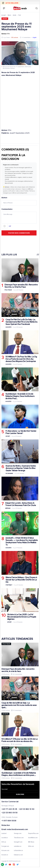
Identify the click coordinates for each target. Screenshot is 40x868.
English (35, 37)
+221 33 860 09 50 (10, 813)
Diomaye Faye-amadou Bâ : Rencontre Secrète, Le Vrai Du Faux (21, 286)
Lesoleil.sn (5, 838)
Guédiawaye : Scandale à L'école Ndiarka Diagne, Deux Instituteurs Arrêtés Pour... (20, 396)
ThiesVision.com (19, 838)
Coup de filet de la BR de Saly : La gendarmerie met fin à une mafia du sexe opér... (19, 705)
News (9, 15)
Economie (9, 473)
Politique (8, 290)
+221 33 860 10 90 (26, 809)
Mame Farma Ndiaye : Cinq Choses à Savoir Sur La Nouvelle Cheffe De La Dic (21, 580)
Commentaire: (19, 218)
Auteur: (19, 201)
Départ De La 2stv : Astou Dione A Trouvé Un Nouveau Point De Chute (21, 504)
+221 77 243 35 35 (9, 809)
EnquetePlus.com (33, 833)
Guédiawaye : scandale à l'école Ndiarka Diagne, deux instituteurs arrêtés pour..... (19, 774)
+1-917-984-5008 (9, 821)
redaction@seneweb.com (17, 829)
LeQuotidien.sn (18, 851)
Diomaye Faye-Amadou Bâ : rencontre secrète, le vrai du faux (18, 670)
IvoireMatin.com (33, 838)
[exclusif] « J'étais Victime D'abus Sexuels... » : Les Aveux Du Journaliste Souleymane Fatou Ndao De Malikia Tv (22, 541)
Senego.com (18, 833)
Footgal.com (5, 846)
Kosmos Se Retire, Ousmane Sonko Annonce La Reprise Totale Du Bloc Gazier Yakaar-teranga (21, 468)
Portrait (9, 585)
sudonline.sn (18, 846)
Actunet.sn (5, 855)
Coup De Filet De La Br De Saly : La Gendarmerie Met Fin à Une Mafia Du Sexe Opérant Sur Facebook (21, 322)
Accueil (4, 15)
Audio (15, 15)
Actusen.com (5, 851)
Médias (8, 508)
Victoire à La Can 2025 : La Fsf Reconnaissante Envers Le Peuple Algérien (22, 617)
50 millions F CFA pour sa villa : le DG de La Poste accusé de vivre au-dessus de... (20, 740)
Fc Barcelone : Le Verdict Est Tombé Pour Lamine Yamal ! (21, 432)
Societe (8, 327)
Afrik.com (31, 846)
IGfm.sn (4, 842)
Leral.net (4, 833)
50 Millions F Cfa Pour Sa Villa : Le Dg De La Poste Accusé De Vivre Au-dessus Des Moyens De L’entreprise (21, 359)
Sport (8, 436)
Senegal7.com (18, 842)
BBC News (31, 842)
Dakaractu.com (18, 855)
